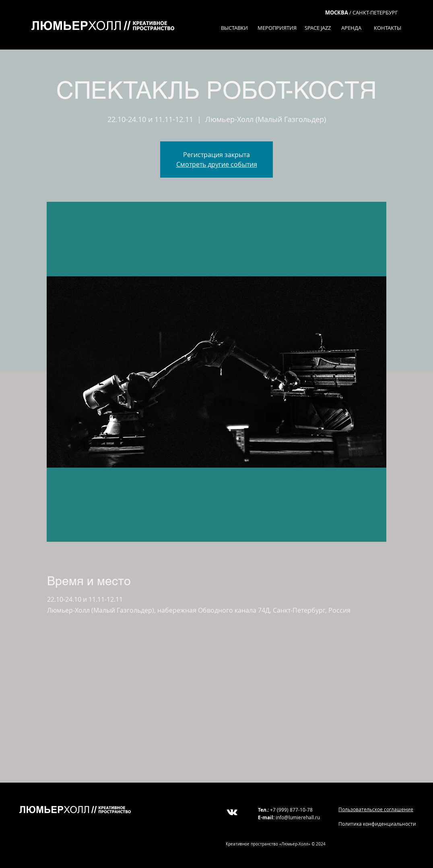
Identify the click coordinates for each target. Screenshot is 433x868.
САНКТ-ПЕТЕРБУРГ (375, 12)
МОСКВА (337, 12)
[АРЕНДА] (351, 28)
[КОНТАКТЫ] (387, 28)
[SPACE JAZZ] (318, 28)
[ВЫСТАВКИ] (234, 28)
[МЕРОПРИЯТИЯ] (277, 28)
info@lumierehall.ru (298, 817)
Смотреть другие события (217, 164)
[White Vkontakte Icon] (232, 812)
